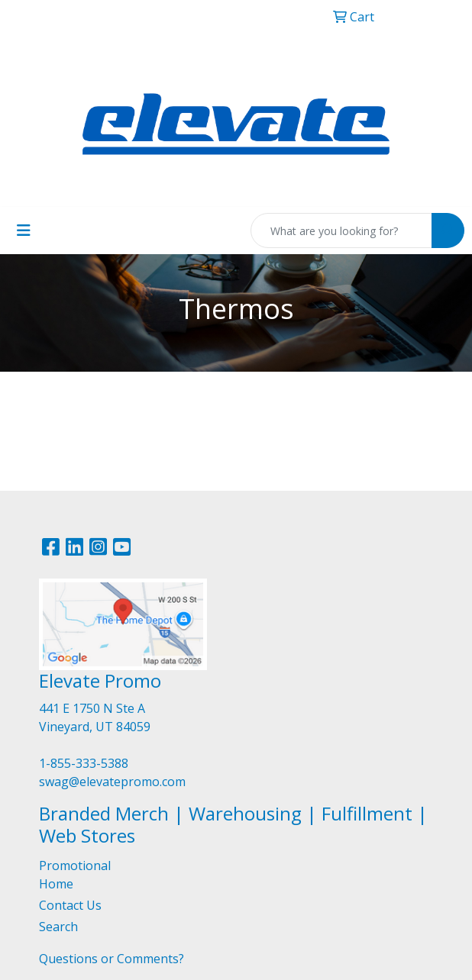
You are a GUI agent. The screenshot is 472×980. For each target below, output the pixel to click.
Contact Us (70, 905)
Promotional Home (75, 875)
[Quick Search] (341, 230)
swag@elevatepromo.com (112, 782)
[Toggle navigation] (24, 230)
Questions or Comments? (112, 959)
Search (58, 927)
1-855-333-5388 (84, 763)
